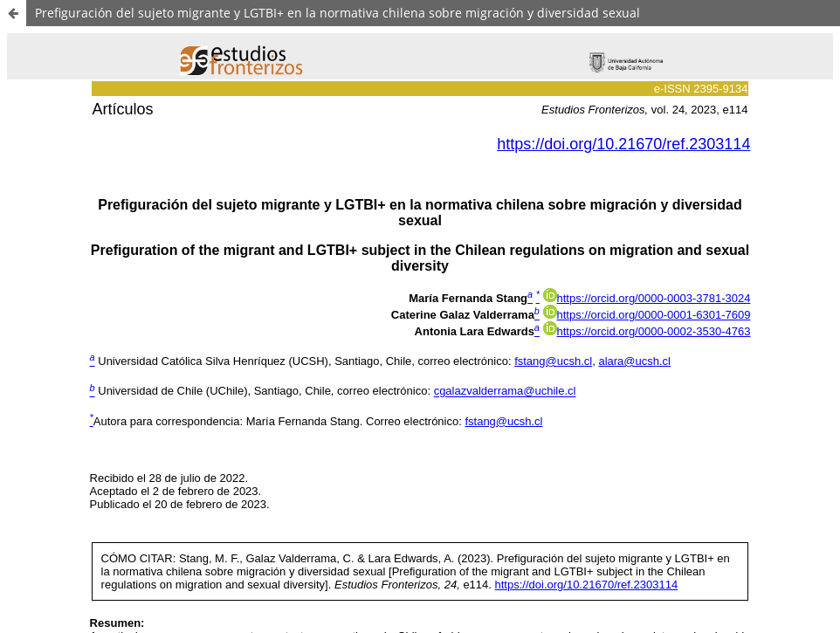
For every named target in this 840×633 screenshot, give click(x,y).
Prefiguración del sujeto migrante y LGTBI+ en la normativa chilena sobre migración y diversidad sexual (337, 13)
